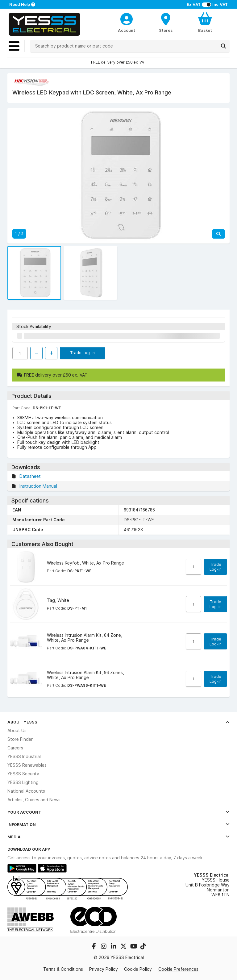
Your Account (118, 812)
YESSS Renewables (27, 765)
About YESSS (118, 722)
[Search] (223, 46)
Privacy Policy (104, 969)
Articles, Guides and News (34, 800)
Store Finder (20, 739)
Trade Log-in (82, 352)
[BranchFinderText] (166, 22)
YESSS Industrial (24, 757)
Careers (15, 748)
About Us (17, 731)
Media (118, 837)
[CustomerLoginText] (127, 18)
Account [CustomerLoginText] (127, 30)
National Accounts (26, 791)
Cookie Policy (138, 969)
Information (118, 824)
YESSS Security (23, 774)
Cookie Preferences (178, 969)
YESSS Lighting (23, 782)
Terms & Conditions (63, 969)
